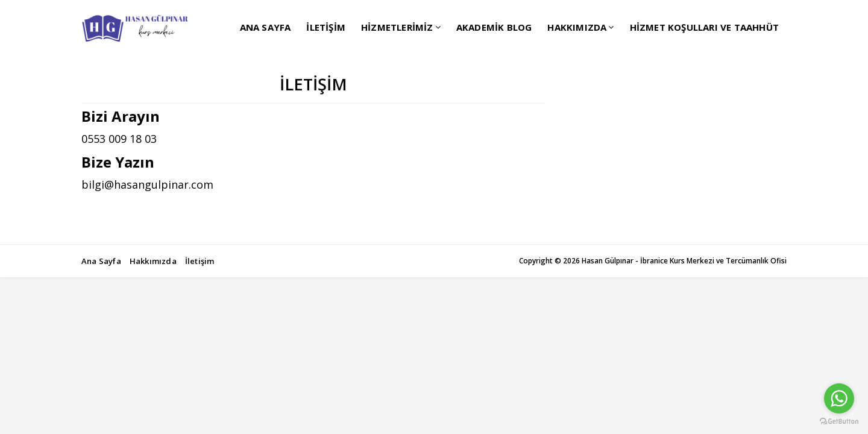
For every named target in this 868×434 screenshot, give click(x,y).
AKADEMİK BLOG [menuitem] (494, 27)
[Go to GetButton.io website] (839, 422)
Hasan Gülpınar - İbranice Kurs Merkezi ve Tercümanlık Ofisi (684, 261)
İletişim (200, 261)
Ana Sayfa (101, 261)
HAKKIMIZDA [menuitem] (577, 27)
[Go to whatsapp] (839, 398)
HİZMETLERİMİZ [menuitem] (397, 27)
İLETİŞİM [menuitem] (326, 27)
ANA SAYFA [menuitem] (266, 27)
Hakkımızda (153, 261)
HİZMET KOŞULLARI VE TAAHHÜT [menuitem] (704, 27)
